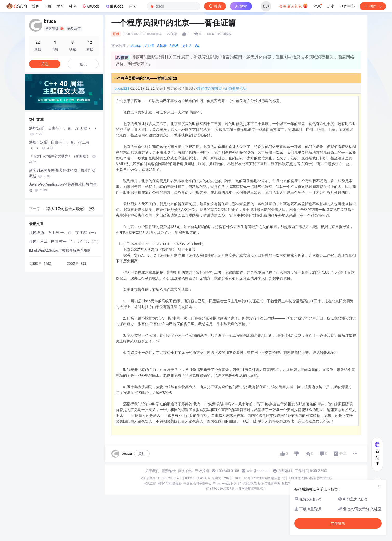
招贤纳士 (169, 471)
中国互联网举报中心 (197, 483)
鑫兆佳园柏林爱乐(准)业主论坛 (222, 88)
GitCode (91, 6)
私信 (83, 64)
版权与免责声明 (269, 483)
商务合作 (185, 471)
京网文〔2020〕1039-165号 (231, 478)
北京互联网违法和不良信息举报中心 (307, 478)
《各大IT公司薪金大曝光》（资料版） (62, 159)
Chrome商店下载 (225, 483)
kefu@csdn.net (259, 471)
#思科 (174, 45)
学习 (60, 6)
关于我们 (152, 471)
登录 (266, 6)
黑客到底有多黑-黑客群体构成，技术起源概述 (62, 173)
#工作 (149, 45)
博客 (35, 6)
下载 (48, 6)
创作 (373, 6)
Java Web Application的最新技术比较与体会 (63, 187)
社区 (73, 6)
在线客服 (285, 471)
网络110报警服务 (170, 483)
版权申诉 (288, 483)
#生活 (187, 45)
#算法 (162, 45)
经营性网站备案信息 (266, 478)
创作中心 (347, 6)
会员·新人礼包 (293, 6)
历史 (331, 6)
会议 (132, 6)
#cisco (136, 45)
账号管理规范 (247, 483)
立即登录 (338, 523)
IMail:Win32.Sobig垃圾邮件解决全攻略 (60, 250)
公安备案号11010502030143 (160, 478)
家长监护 (150, 483)
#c (197, 45)
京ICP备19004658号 (196, 478)
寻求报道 (202, 471)
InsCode (114, 6)
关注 (142, 454)
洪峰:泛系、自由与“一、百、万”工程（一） (64, 131)
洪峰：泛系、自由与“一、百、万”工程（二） (59, 145)
